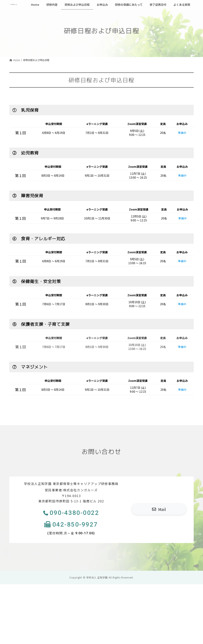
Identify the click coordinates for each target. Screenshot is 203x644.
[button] (159, 509)
